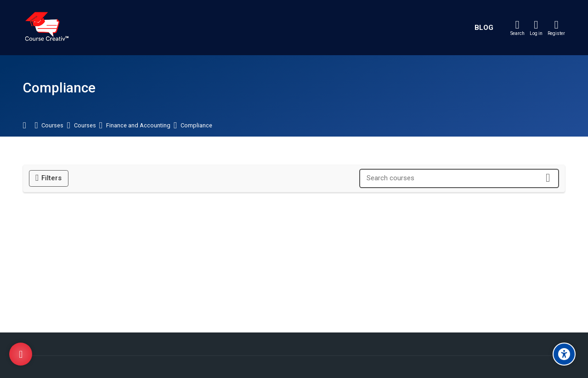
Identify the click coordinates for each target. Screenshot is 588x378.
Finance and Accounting (138, 126)
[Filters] (49, 178)
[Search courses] (548, 178)
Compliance (196, 126)
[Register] (556, 28)
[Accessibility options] (564, 354)
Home (29, 126)
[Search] (517, 28)
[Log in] (536, 28)
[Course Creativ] (46, 28)
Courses (52, 126)
